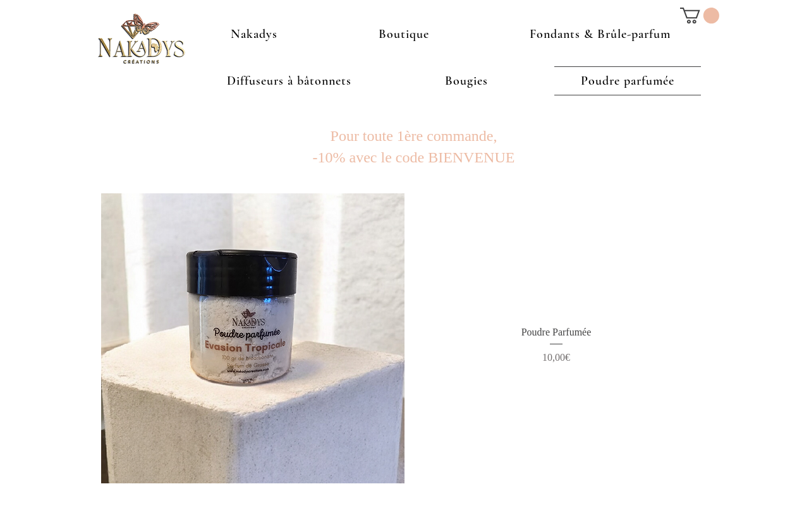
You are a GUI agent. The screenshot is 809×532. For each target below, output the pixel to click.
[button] (700, 15)
